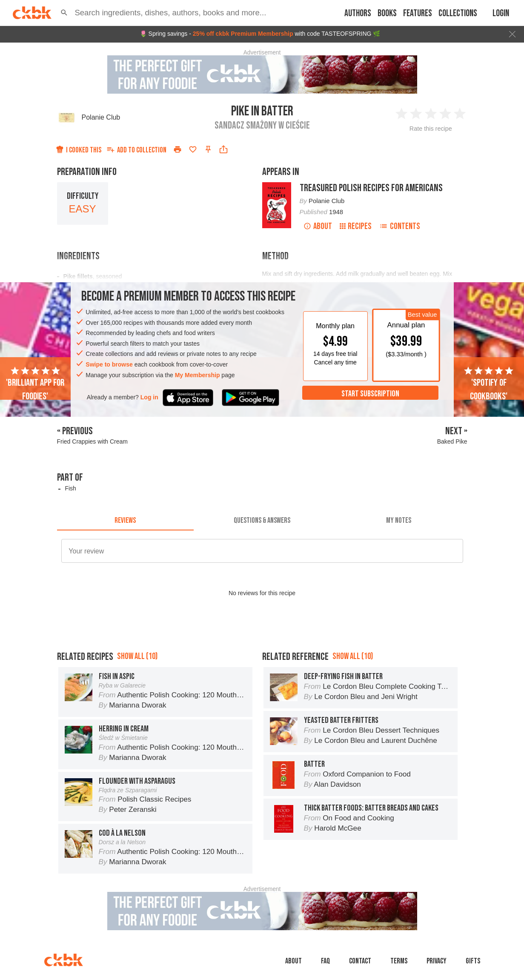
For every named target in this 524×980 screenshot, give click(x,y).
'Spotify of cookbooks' (489, 384)
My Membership (198, 375)
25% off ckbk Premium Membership (243, 34)
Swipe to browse (109, 364)
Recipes (356, 226)
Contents (400, 226)
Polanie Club (101, 117)
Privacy (437, 961)
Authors (358, 13)
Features (418, 13)
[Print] (178, 149)
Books (387, 13)
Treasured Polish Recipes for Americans (371, 188)
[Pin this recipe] (208, 149)
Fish (70, 488)
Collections (458, 13)
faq (325, 961)
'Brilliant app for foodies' (35, 384)
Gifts (473, 961)
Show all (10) (137, 656)
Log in (149, 397)
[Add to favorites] (193, 149)
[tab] (125, 520)
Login (501, 13)
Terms (399, 961)
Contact (360, 961)
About (318, 226)
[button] (64, 13)
